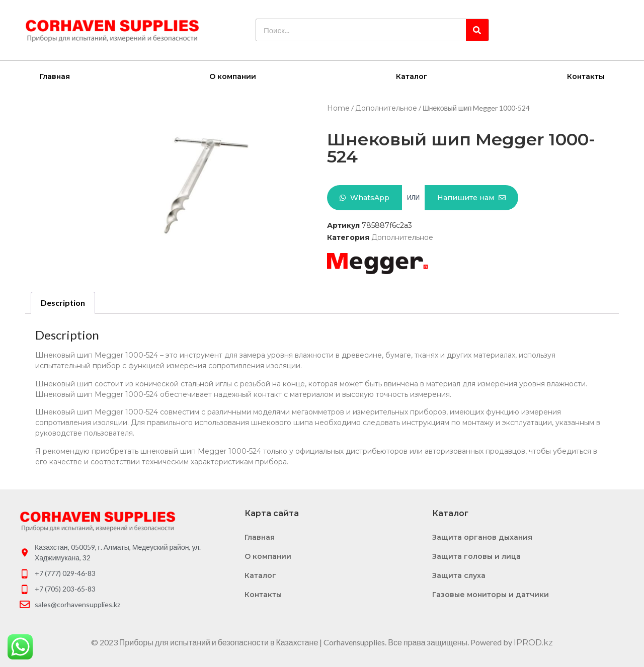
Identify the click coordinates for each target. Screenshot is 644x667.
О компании (233, 76)
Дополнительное (386, 108)
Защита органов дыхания (482, 537)
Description (63, 302)
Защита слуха (459, 575)
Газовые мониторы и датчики (491, 594)
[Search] (477, 30)
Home (338, 108)
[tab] (63, 302)
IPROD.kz (533, 642)
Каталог (412, 76)
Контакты (586, 76)
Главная (55, 76)
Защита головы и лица (476, 556)
